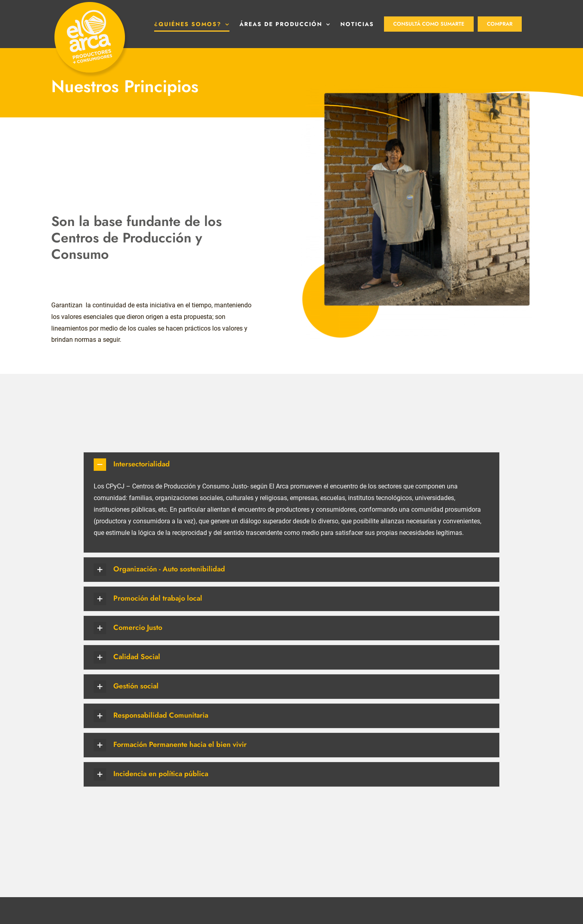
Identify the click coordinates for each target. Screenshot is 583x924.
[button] (291, 501)
